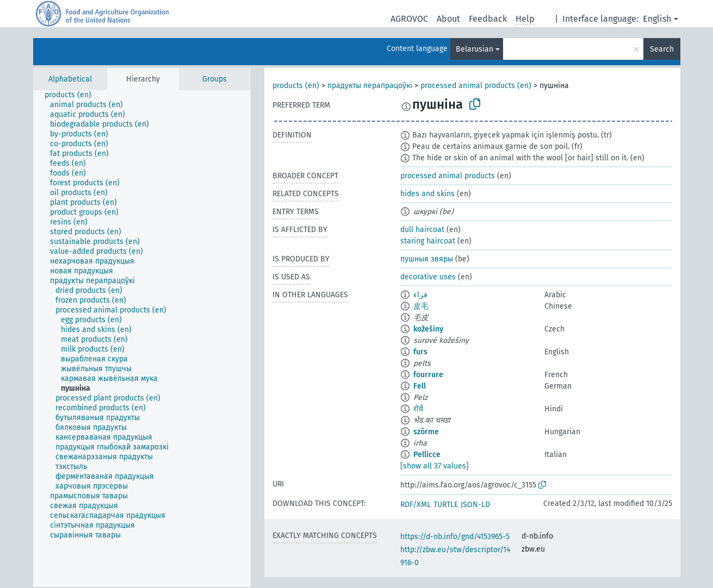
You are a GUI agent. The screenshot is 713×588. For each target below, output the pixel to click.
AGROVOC (409, 19)
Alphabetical (70, 79)
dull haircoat (422, 230)
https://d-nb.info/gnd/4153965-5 (455, 537)
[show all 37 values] (435, 466)
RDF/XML (416, 505)
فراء (420, 295)
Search (662, 49)
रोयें (418, 409)
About (448, 19)
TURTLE (446, 505)
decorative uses (428, 277)
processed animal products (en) (476, 86)
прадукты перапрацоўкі (370, 86)
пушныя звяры (427, 259)
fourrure (428, 375)
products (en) (296, 86)
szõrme (426, 432)
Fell (420, 386)
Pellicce (427, 455)
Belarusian (475, 49)
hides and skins (427, 194)
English (657, 19)
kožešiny (428, 329)
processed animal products (448, 176)
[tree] (142, 339)
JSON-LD (475, 505)
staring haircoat (428, 241)
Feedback (488, 19)
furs (420, 352)
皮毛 (421, 306)
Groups (215, 79)
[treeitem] (73, 95)
